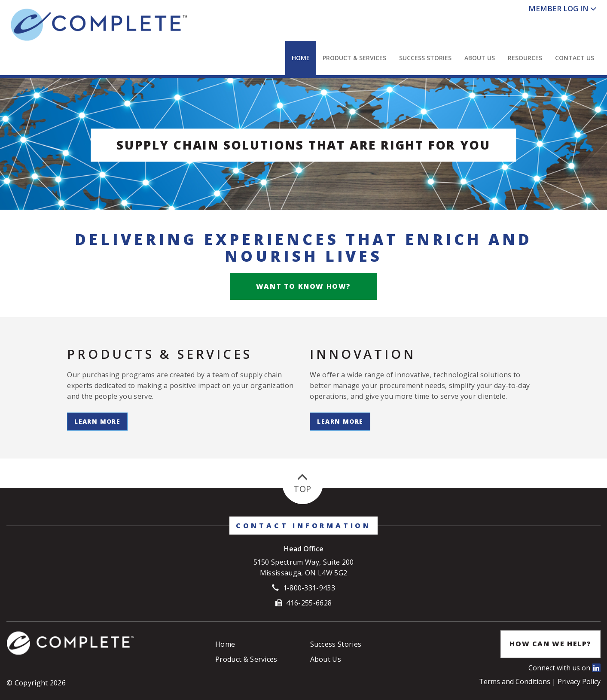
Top (302, 484)
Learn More (97, 421)
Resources (525, 58)
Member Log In (558, 8)
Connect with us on (564, 668)
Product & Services (354, 58)
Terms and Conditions (515, 682)
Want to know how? (303, 286)
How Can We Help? (551, 644)
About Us (480, 58)
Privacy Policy (579, 682)
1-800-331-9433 (309, 588)
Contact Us (575, 58)
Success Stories (425, 58)
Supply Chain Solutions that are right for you (303, 145)
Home (301, 58)
